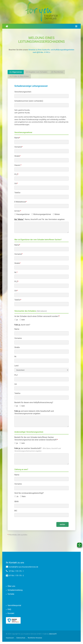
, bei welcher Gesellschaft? (38, 450)
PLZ (16, 174)
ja (16, 320)
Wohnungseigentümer (41, 214)
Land (16, 366)
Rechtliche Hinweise (35, 638)
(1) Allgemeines (16, 72)
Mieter (56, 214)
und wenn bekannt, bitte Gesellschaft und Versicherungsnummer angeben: (34, 412)
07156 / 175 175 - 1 (15, 571)
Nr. (16, 272)
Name (17, 138)
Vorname (18, 147)
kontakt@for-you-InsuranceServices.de (22, 567)
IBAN (16, 502)
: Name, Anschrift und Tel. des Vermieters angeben (40, 219)
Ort (16, 183)
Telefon (17, 193)
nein (22, 320)
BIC (16, 511)
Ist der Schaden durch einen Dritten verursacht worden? (37, 316)
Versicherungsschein (23, 92)
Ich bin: (18, 211)
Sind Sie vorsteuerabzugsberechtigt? (29, 493)
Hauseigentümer (22, 214)
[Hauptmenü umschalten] (76, 26)
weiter (62, 524)
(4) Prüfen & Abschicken (19, 76)
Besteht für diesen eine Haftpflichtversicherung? (34, 402)
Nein (23, 496)
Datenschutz (21, 638)
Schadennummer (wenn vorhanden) (29, 101)
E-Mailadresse (20, 202)
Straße (17, 156)
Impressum (10, 638)
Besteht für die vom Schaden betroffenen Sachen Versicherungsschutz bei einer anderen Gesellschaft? (36, 439)
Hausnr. (18, 165)
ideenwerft (53, 634)
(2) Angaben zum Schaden (36, 72)
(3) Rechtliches (57, 72)
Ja (16, 496)
